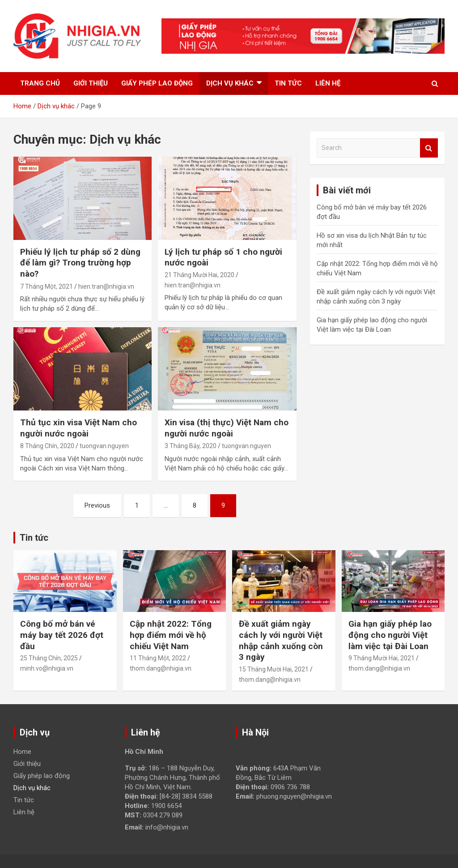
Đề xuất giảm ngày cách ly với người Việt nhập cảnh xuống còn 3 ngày (281, 640)
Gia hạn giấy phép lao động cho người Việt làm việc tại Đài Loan (390, 635)
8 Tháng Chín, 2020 (47, 446)
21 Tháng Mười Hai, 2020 (199, 275)
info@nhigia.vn (167, 827)
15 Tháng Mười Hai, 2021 (274, 669)
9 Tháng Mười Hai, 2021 (382, 658)
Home (22, 752)
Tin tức (288, 83)
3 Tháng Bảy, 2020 (191, 446)
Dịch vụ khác (230, 83)
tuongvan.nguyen (104, 446)
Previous (97, 505)
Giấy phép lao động (157, 83)
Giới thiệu (91, 83)
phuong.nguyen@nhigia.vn (294, 796)
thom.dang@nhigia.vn (161, 668)
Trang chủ (40, 83)
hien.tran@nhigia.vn (106, 286)
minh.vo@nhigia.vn (47, 668)
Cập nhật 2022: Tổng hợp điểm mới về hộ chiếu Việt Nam (171, 635)
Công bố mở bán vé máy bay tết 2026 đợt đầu (62, 635)
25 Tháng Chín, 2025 (49, 658)
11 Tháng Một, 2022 (158, 658)
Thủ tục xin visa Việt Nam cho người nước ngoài (78, 428)
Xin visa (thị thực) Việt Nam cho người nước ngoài (227, 428)
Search (429, 148)
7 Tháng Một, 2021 (47, 286)
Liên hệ (328, 83)
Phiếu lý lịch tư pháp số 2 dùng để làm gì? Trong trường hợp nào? (80, 263)
